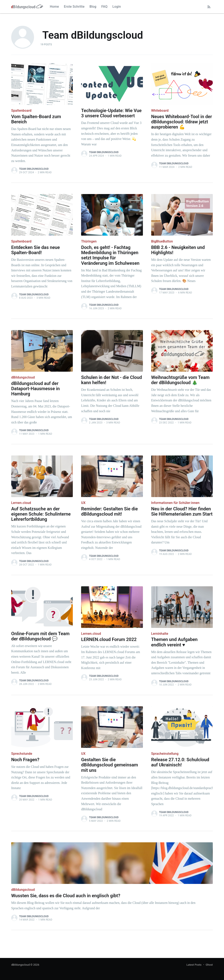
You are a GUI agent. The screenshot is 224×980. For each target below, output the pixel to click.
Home (54, 7)
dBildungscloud (20, 965)
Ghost (209, 965)
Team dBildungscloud (34, 169)
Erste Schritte (74, 7)
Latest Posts (194, 965)
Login (117, 7)
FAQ (105, 7)
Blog (93, 7)
